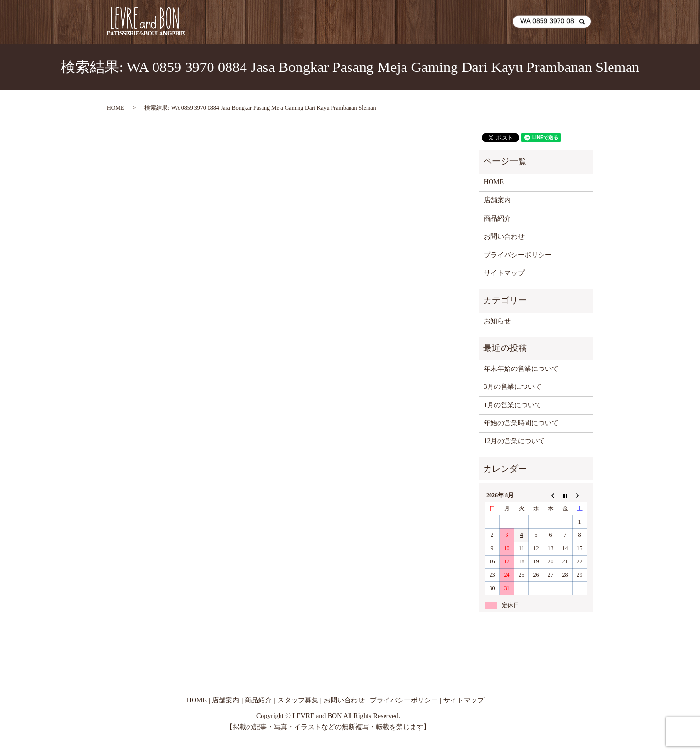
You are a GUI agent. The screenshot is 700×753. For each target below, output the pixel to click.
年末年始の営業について (521, 369)
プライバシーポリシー (518, 255)
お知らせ (497, 321)
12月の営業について (514, 441)
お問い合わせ (480, 22)
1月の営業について (513, 405)
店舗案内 (378, 22)
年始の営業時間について (521, 423)
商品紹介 (425, 22)
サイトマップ (504, 273)
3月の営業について (513, 387)
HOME (334, 22)
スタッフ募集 (298, 700)
